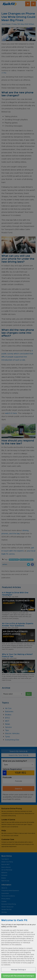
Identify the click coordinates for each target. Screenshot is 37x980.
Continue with (19, 976)
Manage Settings (19, 970)
